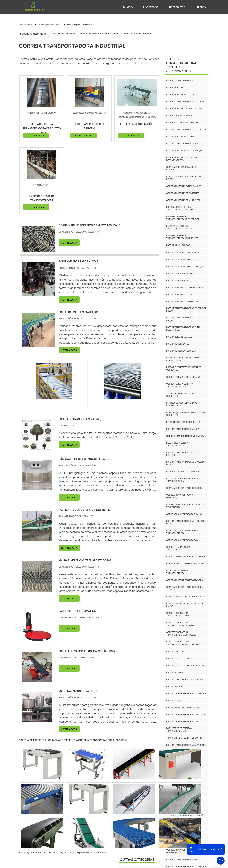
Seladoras (126, 839)
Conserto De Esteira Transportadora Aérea (179, 614)
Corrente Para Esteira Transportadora (178, 548)
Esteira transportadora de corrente (186, 130)
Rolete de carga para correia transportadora (182, 480)
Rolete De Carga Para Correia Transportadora (182, 532)
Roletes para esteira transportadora (177, 444)
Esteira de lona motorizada (181, 259)
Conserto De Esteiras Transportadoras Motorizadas (183, 643)
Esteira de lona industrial (180, 116)
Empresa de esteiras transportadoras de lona (180, 227)
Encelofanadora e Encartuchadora (140, 797)
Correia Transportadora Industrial (186, 564)
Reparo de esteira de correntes (183, 422)
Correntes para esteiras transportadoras (179, 385)
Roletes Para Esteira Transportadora (177, 572)
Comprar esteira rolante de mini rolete (183, 178)
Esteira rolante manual (179, 337)
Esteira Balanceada (177, 672)
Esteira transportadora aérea (183, 429)
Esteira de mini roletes (178, 280)
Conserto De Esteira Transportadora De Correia (181, 624)
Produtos (177, 7)
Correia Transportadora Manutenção (180, 496)
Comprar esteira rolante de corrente (181, 168)
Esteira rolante (175, 88)
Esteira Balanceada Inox (179, 794)
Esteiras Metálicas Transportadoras (186, 665)
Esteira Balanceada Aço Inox (181, 780)
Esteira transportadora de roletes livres (185, 463)
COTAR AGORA (36, 135)
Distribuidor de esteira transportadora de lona (180, 208)
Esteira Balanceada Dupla (180, 801)
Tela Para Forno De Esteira (180, 822)
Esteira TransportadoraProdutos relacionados (181, 65)
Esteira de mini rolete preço (181, 273)
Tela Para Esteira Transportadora (185, 815)
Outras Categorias (137, 788)
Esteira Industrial (176, 651)
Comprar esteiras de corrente (183, 193)
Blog (201, 7)
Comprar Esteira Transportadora (184, 580)
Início (128, 7)
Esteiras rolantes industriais (182, 123)
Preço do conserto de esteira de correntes (184, 369)
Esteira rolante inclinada (180, 137)
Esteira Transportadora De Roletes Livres (185, 522)
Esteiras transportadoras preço (184, 472)
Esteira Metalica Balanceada (182, 808)
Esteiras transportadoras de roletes (182, 454)
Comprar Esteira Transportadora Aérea (184, 588)
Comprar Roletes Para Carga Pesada (186, 597)
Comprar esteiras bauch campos (184, 186)
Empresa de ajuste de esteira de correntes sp (183, 359)
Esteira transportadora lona (63, 34)
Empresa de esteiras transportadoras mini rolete (182, 237)
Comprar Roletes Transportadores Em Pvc (185, 605)
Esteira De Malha (175, 843)
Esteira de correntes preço (181, 351)
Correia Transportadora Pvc (182, 540)
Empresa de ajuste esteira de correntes (182, 404)
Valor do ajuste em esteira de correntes (182, 395)
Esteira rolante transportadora (137, 34)
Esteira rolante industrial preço (184, 151)
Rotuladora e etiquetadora (136, 832)
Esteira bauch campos (178, 245)
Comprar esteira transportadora (184, 488)
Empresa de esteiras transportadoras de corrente (183, 218)
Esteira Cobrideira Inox (179, 836)
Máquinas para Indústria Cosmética (140, 825)
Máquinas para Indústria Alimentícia (140, 818)
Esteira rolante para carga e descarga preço (182, 159)
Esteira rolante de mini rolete (182, 301)
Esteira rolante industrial (180, 95)
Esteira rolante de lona (179, 294)
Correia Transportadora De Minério (185, 557)
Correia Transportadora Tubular (184, 514)
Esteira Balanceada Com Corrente (185, 787)
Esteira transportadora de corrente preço (99, 34)
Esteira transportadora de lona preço (184, 319)
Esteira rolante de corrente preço (185, 287)
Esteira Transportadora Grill (182, 860)
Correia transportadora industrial (186, 436)
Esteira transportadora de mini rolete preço (183, 329)
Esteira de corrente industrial (183, 252)
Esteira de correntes (178, 344)
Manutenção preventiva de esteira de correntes (186, 414)
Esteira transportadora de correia (185, 102)
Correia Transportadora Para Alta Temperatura (185, 506)
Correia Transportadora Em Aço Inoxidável (184, 851)
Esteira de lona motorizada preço (184, 266)
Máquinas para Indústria (134, 811)
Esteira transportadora (179, 81)
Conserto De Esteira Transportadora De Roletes (181, 633)
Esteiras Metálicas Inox (179, 658)
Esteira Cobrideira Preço (180, 829)
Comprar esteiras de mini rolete (183, 200)
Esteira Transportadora (134, 804)
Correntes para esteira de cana (183, 377)
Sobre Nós (150, 7)
